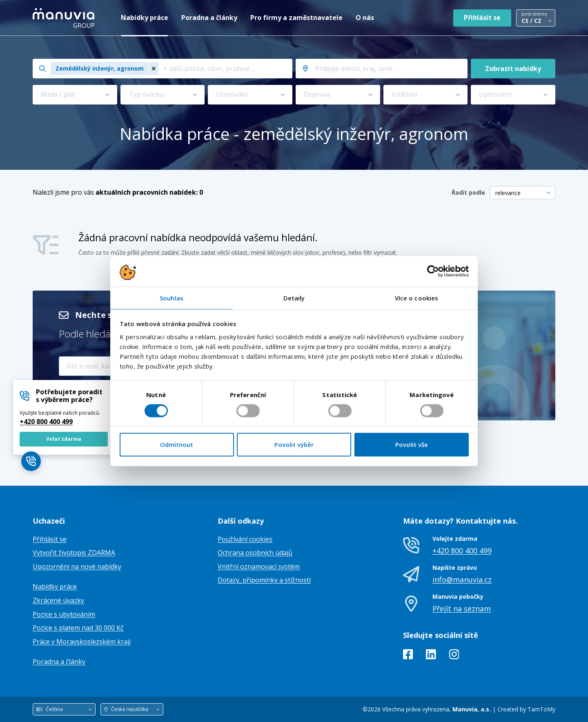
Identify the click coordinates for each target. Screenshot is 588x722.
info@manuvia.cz (462, 580)
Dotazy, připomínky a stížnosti (264, 580)
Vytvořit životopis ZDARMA (74, 553)
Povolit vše (412, 445)
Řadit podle (468, 192)
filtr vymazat (380, 252)
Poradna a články (209, 18)
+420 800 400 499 (46, 422)
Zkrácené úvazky (58, 600)
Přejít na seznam (462, 609)
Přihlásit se (482, 18)
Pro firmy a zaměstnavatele (296, 18)
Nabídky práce (145, 18)
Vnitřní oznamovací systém (259, 566)
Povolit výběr (294, 445)
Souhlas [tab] (171, 298)
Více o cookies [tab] (416, 298)
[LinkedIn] (431, 656)
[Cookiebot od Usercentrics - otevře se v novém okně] (433, 271)
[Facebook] (408, 656)
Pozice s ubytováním (64, 614)
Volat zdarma (64, 439)
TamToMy (541, 709)
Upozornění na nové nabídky (77, 566)
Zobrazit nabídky (513, 69)
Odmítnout (177, 445)
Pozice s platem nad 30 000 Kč (78, 628)
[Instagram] (454, 656)
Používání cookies (245, 539)
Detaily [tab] (294, 298)
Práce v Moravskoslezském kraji (82, 642)
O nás (365, 18)
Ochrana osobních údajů (255, 553)
